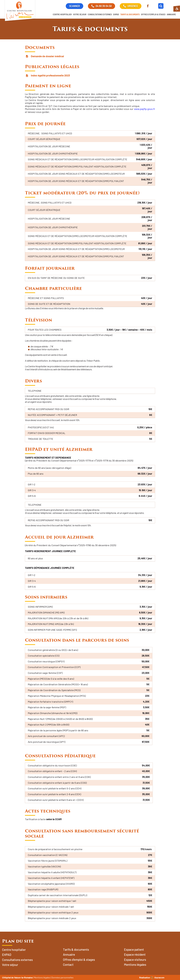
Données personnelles (63, 977)
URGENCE (131, 6)
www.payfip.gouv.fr (145, 109)
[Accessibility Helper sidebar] (177, 9)
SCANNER (74, 6)
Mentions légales (42, 977)
